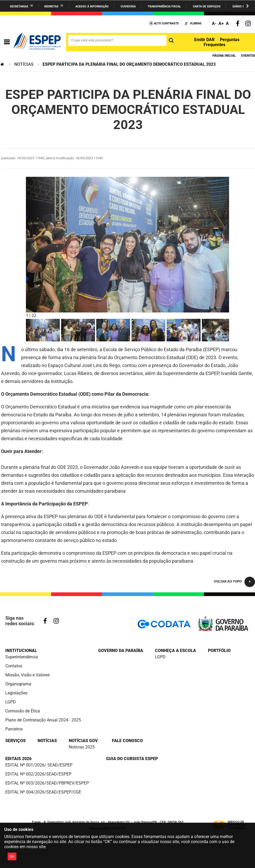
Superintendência (22, 657)
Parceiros (14, 729)
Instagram (249, 24)
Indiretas (51, 6)
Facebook (239, 24)
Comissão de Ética (23, 711)
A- (214, 23)
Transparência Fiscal (164, 6)
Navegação (7, 42)
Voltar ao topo (228, 581)
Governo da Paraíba (121, 651)
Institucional (21, 651)
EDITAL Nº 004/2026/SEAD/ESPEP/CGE (43, 792)
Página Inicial (224, 56)
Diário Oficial (243, 6)
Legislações (16, 693)
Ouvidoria (128, 6)
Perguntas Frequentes (222, 42)
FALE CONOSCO (127, 741)
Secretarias (19, 6)
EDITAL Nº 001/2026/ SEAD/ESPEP (39, 765)
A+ (221, 23)
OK (12, 856)
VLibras (196, 23)
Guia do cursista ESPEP (132, 759)
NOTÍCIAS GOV (83, 741)
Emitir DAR (204, 40)
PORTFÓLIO (219, 651)
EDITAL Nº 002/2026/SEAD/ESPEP (38, 774)
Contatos (14, 666)
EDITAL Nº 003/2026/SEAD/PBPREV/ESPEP (47, 783)
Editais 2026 (18, 759)
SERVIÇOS (15, 741)
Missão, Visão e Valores (28, 675)
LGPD (11, 702)
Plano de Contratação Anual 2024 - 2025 (43, 720)
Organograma (18, 684)
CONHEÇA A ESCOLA (176, 651)
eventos (248, 56)
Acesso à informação (92, 6)
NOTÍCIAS (24, 64)
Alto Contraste (166, 23)
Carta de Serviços (207, 6)
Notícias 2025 (82, 747)
